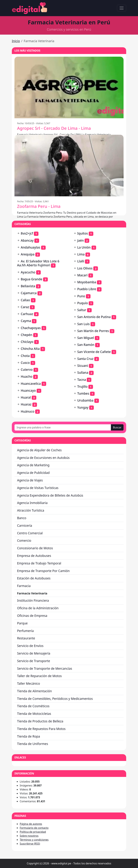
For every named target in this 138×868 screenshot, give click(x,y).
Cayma (26, 321)
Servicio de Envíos (30, 646)
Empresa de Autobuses (34, 556)
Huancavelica (31, 384)
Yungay (83, 407)
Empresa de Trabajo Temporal (39, 563)
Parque (22, 623)
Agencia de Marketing (33, 465)
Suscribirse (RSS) (30, 844)
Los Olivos (85, 268)
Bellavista (28, 286)
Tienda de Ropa (29, 736)
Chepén (26, 335)
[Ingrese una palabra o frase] (63, 427)
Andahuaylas (30, 247)
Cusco (25, 363)
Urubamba (85, 400)
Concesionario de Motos (35, 548)
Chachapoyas (31, 328)
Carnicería (25, 525)
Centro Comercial (30, 533)
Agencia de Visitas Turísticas (38, 488)
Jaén (80, 240)
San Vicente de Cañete (94, 352)
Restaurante (26, 638)
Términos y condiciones (34, 840)
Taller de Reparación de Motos (39, 676)
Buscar (117, 427)
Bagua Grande (31, 279)
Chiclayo (27, 342)
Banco (22, 518)
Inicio (16, 41)
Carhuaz (27, 314)
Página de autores (31, 824)
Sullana (83, 372)
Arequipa (28, 254)
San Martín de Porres (93, 331)
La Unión (84, 247)
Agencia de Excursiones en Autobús (43, 458)
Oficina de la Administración (38, 608)
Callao (25, 300)
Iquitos (82, 233)
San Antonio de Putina (94, 317)
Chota (25, 356)
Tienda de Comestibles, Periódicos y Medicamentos (55, 699)
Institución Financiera (33, 600)
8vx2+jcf (27, 233)
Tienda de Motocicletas (34, 714)
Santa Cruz (85, 359)
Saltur (82, 310)
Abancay (27, 240)
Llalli (81, 261)
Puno (81, 296)
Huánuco (28, 411)
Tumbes (83, 393)
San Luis (83, 324)
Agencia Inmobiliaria (32, 503)
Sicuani (83, 366)
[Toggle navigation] (122, 8)
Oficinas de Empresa (32, 616)
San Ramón (86, 345)
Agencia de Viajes (30, 480)
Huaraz (26, 404)
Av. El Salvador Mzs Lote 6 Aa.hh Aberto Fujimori (38, 263)
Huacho (27, 376)
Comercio (24, 540)
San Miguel (86, 338)
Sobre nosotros (29, 836)
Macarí (82, 275)
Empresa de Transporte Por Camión (43, 571)
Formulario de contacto (34, 828)
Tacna (82, 380)
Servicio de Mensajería (34, 653)
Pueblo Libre (87, 289)
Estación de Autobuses (34, 578)
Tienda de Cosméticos (33, 706)
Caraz (25, 307)
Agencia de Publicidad (33, 473)
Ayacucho (28, 272)
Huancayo (28, 390)
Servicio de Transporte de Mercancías (45, 668)
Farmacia (24, 586)
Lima (81, 254)
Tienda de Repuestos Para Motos (41, 729)
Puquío (83, 303)
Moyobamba (87, 282)
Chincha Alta (30, 349)
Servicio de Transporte (34, 661)
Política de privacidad (33, 832)
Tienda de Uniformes (33, 744)
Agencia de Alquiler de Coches (39, 450)
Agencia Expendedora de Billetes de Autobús (50, 495)
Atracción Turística (31, 510)
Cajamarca (29, 293)
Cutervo (27, 370)
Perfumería (25, 631)
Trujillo (82, 386)
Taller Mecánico (29, 683)
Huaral (26, 397)
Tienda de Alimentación (34, 691)
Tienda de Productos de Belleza (40, 721)
